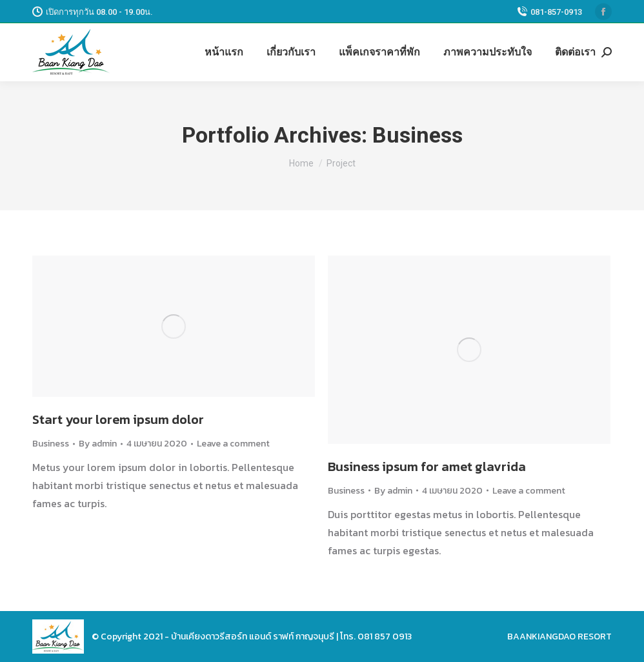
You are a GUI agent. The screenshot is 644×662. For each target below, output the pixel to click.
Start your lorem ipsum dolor (118, 419)
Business (51, 444)
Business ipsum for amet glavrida (427, 466)
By (98, 444)
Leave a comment (233, 444)
